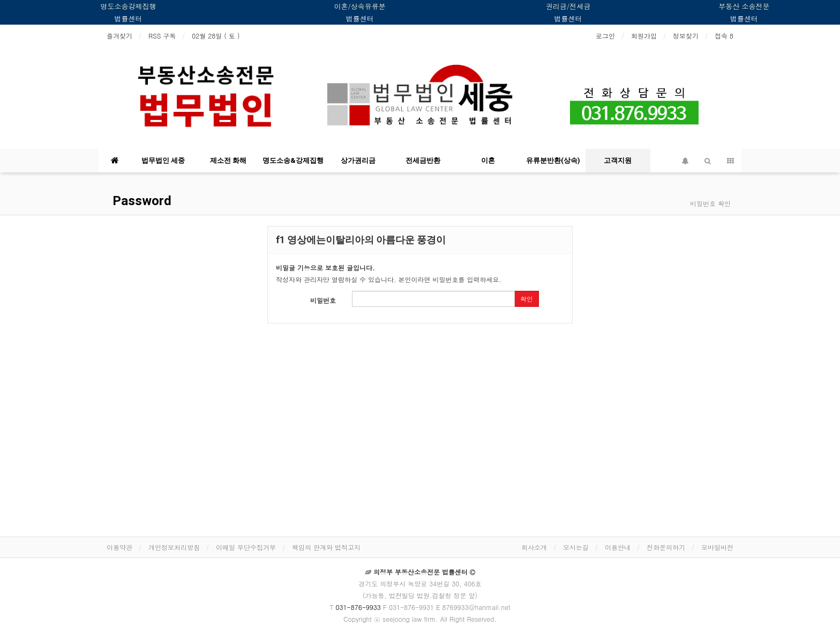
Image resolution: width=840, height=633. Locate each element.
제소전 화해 (228, 160)
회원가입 (644, 36)
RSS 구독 (162, 36)
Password (140, 201)
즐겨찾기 (119, 36)
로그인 (605, 36)
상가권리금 (358, 160)
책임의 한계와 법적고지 (326, 547)
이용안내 (618, 547)
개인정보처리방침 (174, 547)
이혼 (488, 160)
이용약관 (119, 547)
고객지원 (618, 160)
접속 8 (724, 36)
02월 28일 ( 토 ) (216, 36)
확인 (527, 299)
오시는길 (576, 547)
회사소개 (534, 547)
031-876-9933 (358, 607)
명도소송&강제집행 (293, 160)
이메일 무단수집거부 (246, 547)
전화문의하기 (666, 547)
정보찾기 (686, 36)
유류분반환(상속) (553, 160)
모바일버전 (717, 547)
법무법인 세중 (163, 160)
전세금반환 (423, 160)
